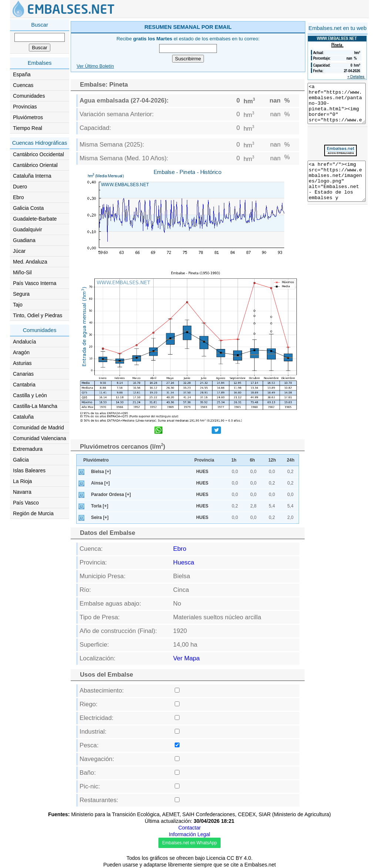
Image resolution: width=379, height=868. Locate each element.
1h (234, 460)
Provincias (25, 107)
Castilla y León (30, 395)
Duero (20, 187)
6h (252, 460)
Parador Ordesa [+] (111, 495)
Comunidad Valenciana (40, 438)
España (22, 74)
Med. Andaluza (30, 262)
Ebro (19, 197)
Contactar (190, 828)
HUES (202, 472)
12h (272, 460)
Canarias (23, 374)
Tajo (18, 305)
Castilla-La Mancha (35, 406)
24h (291, 460)
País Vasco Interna (35, 283)
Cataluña (23, 417)
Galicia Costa (28, 208)
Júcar (19, 251)
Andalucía (24, 342)
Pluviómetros (28, 117)
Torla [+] (100, 506)
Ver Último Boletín (95, 66)
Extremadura (28, 449)
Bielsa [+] (101, 472)
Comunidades (29, 96)
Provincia (204, 460)
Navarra (22, 492)
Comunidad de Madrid (38, 428)
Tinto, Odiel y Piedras (38, 315)
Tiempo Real (28, 128)
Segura (21, 294)
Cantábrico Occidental (38, 154)
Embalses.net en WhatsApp (189, 843)
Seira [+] (100, 517)
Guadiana (24, 240)
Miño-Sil (22, 272)
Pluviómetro (96, 460)
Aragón (21, 352)
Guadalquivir (28, 229)
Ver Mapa (187, 658)
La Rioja (22, 481)
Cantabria (24, 385)
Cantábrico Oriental (35, 165)
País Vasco (26, 503)
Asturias (22, 363)
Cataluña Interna (32, 176)
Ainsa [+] (100, 483)
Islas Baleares (29, 470)
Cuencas (23, 85)
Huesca (184, 562)
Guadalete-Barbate (35, 219)
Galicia (21, 460)
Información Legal (189, 834)
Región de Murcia (33, 513)
